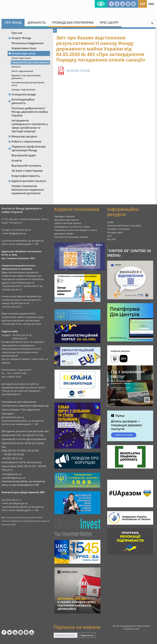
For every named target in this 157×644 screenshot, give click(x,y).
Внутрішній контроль (26, 166)
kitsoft (137, 629)
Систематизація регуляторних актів (28, 84)
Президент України (64, 216)
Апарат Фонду (20, 38)
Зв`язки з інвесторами (27, 171)
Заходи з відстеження (23, 90)
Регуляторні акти (22, 53)
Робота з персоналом (25, 141)
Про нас (17, 33)
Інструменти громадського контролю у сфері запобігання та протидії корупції (30, 126)
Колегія (17, 160)
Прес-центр (109, 22)
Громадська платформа (73, 22)
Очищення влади (22, 94)
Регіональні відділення (28, 43)
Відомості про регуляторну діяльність (26, 77)
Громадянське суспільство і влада (72, 227)
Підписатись (87, 635)
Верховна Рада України (67, 220)
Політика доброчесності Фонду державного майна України (30, 112)
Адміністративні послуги (27, 181)
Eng (151, 4)
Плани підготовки (21, 58)
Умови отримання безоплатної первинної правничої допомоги (28, 190)
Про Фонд (13, 22)
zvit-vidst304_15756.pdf (78, 70)
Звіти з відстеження (22, 71)
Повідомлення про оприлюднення (30, 62)
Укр (143, 4)
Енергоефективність (26, 176)
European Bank (115, 232)
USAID (110, 222)
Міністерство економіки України (71, 237)
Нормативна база (24, 48)
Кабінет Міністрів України (68, 223)
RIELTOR (111, 239)
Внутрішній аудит (24, 155)
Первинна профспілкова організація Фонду (27, 148)
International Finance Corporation (124, 226)
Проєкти (16, 67)
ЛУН (109, 236)
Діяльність (37, 22)
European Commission (119, 229)
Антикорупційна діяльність (21, 101)
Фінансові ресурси (23, 136)
